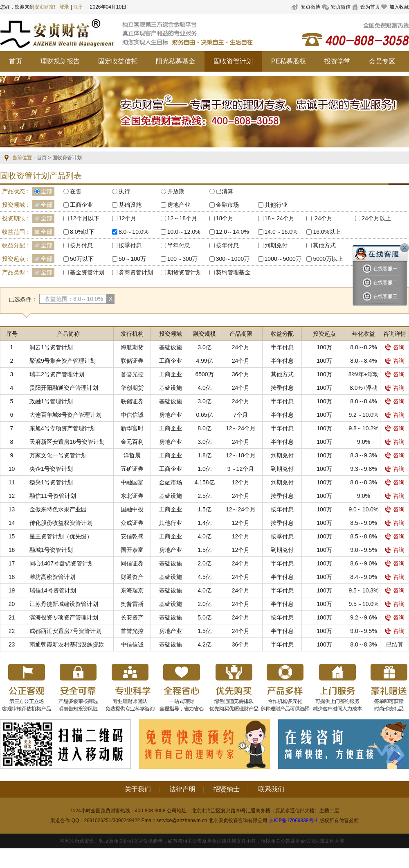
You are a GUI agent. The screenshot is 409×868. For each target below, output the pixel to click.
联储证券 (132, 361)
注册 (78, 7)
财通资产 (132, 577)
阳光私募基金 (175, 61)
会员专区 (382, 61)
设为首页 (370, 7)
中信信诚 (132, 415)
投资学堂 (337, 61)
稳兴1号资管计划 (51, 482)
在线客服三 (380, 297)
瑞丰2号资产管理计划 (57, 374)
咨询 (395, 347)
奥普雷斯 (132, 604)
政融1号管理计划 (51, 401)
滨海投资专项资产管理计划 (64, 617)
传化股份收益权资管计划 (61, 523)
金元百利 (132, 442)
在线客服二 (380, 283)
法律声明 (182, 789)
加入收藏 (399, 7)
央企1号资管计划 (51, 469)
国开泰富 (132, 550)
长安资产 (132, 617)
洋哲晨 (132, 455)
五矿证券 (132, 469)
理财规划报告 (60, 61)
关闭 (405, 248)
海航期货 (132, 347)
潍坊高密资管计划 (52, 577)
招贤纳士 (227, 789)
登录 (64, 7)
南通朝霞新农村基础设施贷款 (67, 644)
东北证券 (132, 496)
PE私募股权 (289, 61)
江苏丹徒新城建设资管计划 (64, 604)
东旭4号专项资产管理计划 (63, 428)
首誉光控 (132, 374)
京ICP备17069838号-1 (293, 821)
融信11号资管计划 (53, 496)
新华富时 (132, 428)
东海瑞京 (132, 590)
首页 (16, 61)
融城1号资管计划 (51, 550)
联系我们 (271, 789)
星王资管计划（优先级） (61, 536)
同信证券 (132, 563)
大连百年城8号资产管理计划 (65, 415)
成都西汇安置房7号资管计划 (65, 631)
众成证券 (132, 523)
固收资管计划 (233, 61)
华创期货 (132, 388)
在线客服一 (380, 269)
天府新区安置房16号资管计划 (67, 442)
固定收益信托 (118, 61)
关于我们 (138, 789)
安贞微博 (310, 7)
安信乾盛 (132, 536)
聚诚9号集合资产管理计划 (63, 361)
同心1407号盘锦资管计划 (62, 563)
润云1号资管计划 (51, 347)
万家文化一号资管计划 (58, 455)
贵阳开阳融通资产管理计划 (64, 388)
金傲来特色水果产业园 (58, 509)
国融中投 (132, 509)
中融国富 (132, 482)
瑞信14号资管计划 (53, 590)
